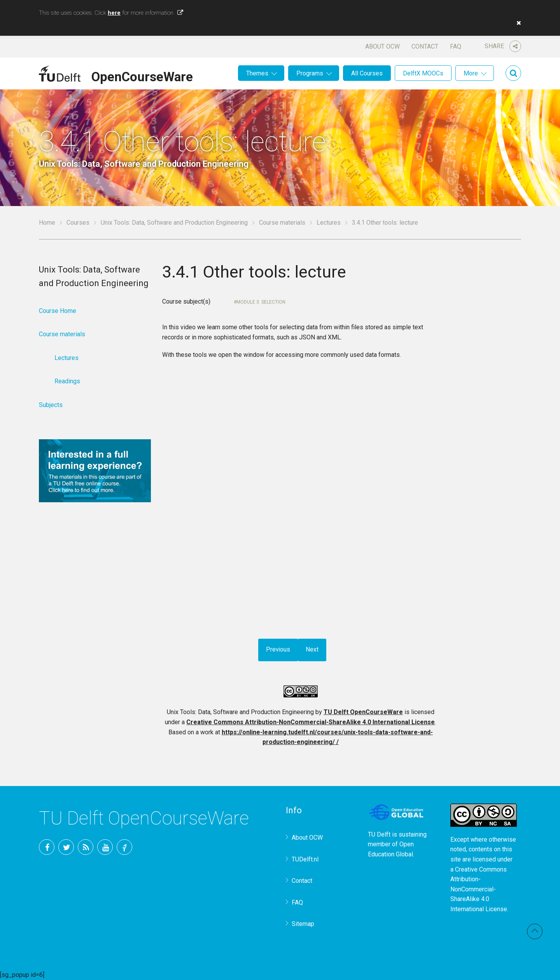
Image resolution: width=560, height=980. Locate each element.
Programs (310, 73)
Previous (278, 650)
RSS (86, 847)
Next (312, 650)
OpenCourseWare (142, 75)
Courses (78, 223)
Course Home (58, 311)
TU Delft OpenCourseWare (363, 712)
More (471, 73)
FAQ (456, 46)
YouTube (105, 847)
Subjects (51, 405)
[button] (517, 23)
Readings (67, 381)
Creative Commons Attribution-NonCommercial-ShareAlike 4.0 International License (311, 722)
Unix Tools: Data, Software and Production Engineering (174, 223)
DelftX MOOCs (423, 73)
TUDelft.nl (305, 859)
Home (47, 223)
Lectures (329, 223)
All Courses (367, 73)
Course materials (282, 223)
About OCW (382, 46)
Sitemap (303, 924)
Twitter (66, 847)
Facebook (47, 847)
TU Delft (124, 847)
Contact (425, 46)
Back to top (535, 931)
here (114, 13)
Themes (257, 73)
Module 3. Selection (261, 302)
